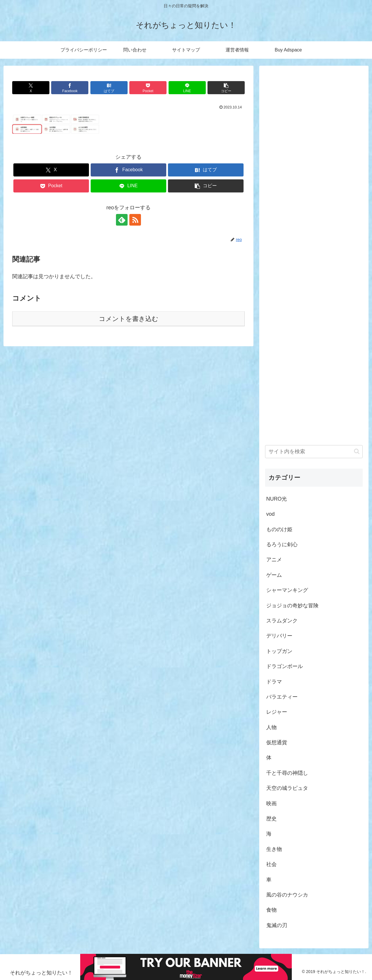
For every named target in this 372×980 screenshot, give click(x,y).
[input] (314, 452)
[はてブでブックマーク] (109, 88)
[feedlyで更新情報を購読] (122, 220)
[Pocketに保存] (148, 88)
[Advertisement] (314, 249)
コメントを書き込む (129, 319)
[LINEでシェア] (187, 88)
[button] (226, 88)
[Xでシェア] (31, 88)
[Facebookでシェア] (70, 88)
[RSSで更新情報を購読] (135, 220)
